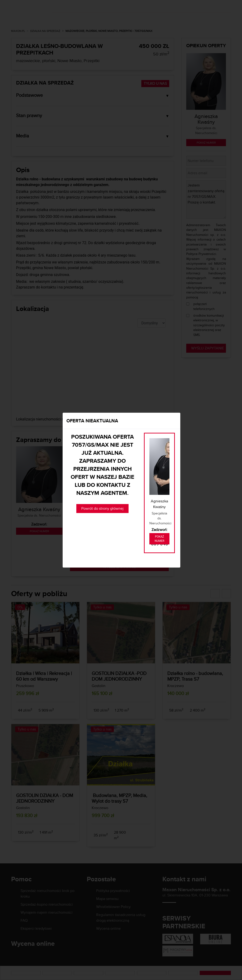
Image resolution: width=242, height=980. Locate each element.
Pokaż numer (159, 539)
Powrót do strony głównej (102, 508)
